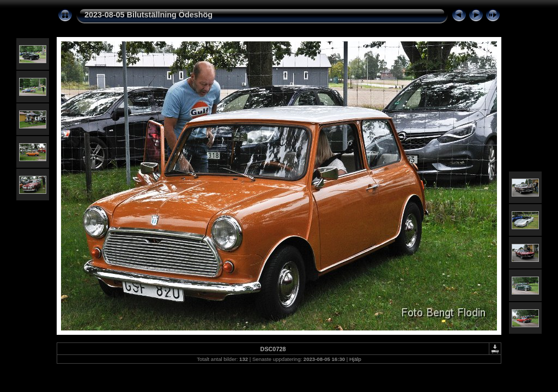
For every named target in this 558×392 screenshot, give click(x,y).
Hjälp (355, 359)
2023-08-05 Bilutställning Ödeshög (148, 15)
